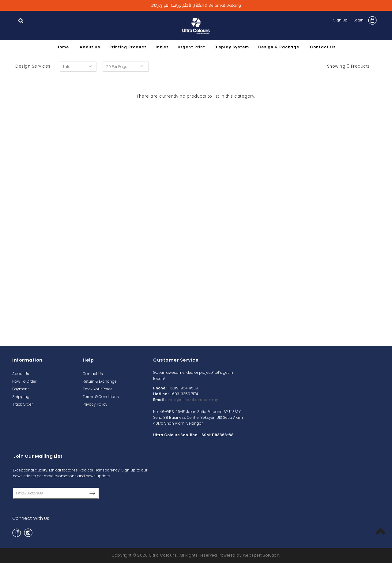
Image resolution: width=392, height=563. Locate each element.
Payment (21, 389)
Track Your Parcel (98, 389)
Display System (232, 47)
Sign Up (340, 20)
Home (63, 47)
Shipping (21, 397)
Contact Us (323, 47)
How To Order (24, 381)
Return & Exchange (100, 381)
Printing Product (128, 47)
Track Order (23, 404)
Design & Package (279, 47)
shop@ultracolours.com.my (192, 400)
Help (88, 360)
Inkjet (162, 47)
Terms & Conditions (101, 397)
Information (27, 360)
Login (359, 20)
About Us (90, 47)
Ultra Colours (163, 555)
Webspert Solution (261, 555)
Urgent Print (191, 47)
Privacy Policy (95, 404)
